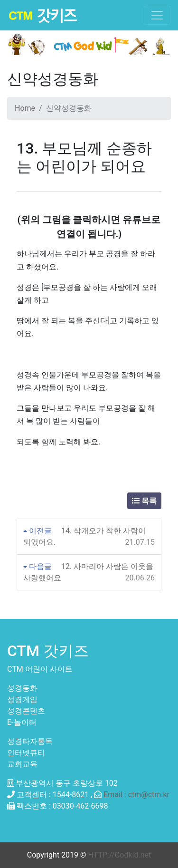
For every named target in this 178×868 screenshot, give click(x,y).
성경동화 (22, 688)
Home (25, 108)
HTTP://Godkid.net (120, 855)
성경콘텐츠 (26, 711)
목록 (144, 501)
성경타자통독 (30, 741)
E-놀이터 (22, 722)
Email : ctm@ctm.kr (136, 795)
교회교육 (22, 764)
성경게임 (22, 699)
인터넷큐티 (26, 753)
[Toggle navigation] (157, 15)
